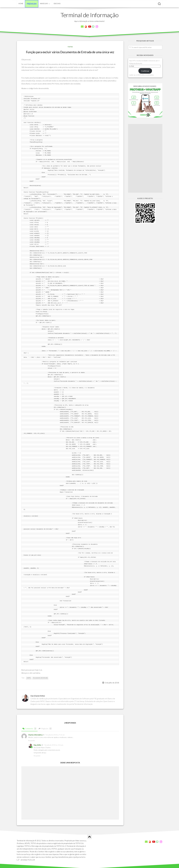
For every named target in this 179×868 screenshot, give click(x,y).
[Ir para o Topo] (89, 837)
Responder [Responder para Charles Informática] (32, 741)
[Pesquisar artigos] (159, 4)
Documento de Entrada (40, 678)
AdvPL (29, 678)
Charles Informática (35, 735)
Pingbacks (45, 729)
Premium (32, 4)
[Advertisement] (145, 158)
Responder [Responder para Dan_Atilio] (37, 756)
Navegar (44, 3)
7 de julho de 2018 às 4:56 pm (53, 745)
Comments (29, 729)
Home (21, 3)
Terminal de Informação (89, 15)
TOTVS (70, 47)
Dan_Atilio (37, 745)
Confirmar (145, 71)
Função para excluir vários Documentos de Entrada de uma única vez (70, 52)
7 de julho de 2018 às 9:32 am (55, 735)
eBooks (57, 3)
